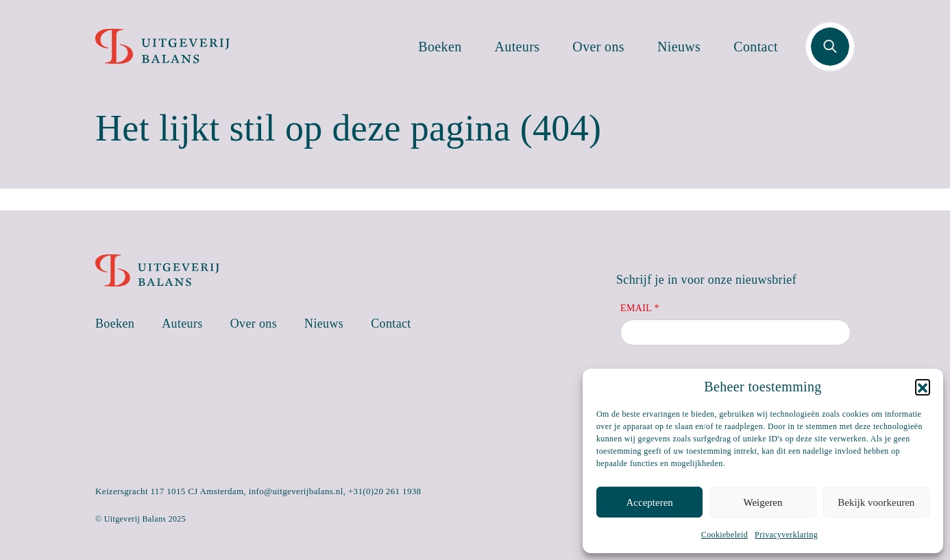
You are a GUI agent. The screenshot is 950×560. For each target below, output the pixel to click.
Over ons (598, 47)
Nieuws (679, 47)
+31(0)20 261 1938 (385, 491)
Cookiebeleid (724, 535)
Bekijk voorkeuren (876, 502)
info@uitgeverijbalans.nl (296, 491)
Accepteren (650, 502)
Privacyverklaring (786, 535)
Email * (640, 308)
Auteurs (517, 47)
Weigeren (763, 502)
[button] (923, 387)
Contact (756, 47)
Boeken (440, 47)
